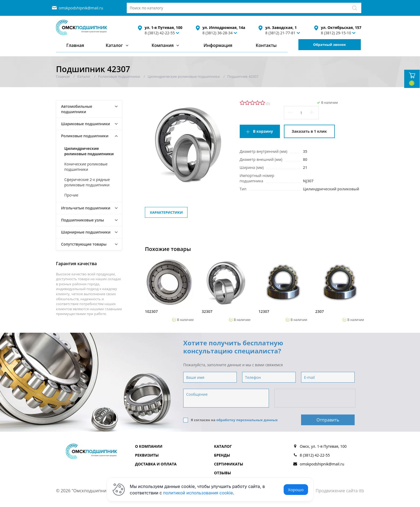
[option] (169, 290)
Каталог (114, 45)
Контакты (266, 45)
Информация (218, 45)
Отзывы (222, 473)
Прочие (71, 195)
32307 (207, 312)
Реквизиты (147, 455)
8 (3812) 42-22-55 (160, 33)
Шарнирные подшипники (86, 232)
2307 (320, 312)
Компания (163, 45)
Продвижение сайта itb (340, 491)
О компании (149, 446)
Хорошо (296, 490)
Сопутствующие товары (84, 244)
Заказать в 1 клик (309, 131)
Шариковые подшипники (86, 124)
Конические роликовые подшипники (86, 167)
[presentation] (315, 398)
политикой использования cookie (198, 493)
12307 (264, 312)
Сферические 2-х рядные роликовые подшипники (87, 182)
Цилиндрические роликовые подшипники (89, 151)
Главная (75, 45)
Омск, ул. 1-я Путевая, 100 (323, 446)
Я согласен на (230, 420)
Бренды (222, 455)
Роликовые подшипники (85, 136)
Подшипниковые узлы (82, 220)
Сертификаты (229, 464)
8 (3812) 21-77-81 (280, 33)
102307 (151, 312)
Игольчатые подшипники (86, 208)
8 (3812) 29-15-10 (336, 33)
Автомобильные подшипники (77, 109)
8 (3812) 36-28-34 (218, 33)
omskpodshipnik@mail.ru (81, 8)
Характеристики (166, 212)
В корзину (263, 131)
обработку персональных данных (247, 420)
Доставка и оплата (156, 464)
